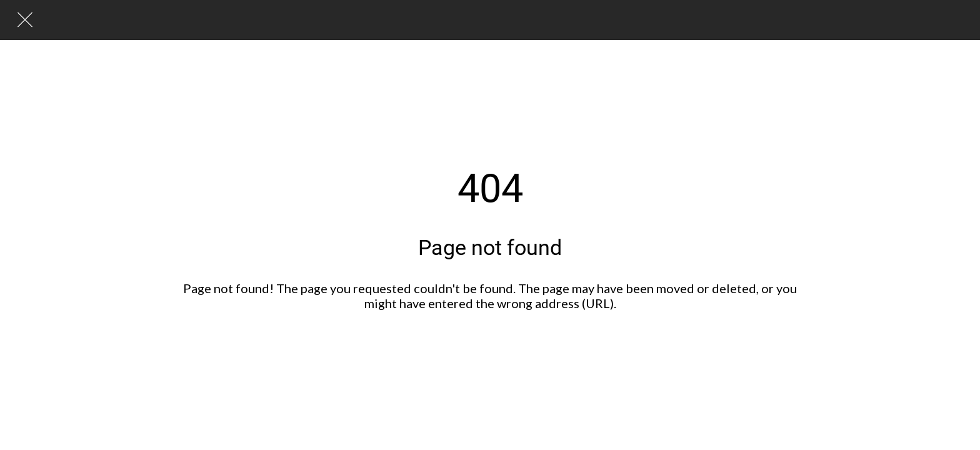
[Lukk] (25, 20)
